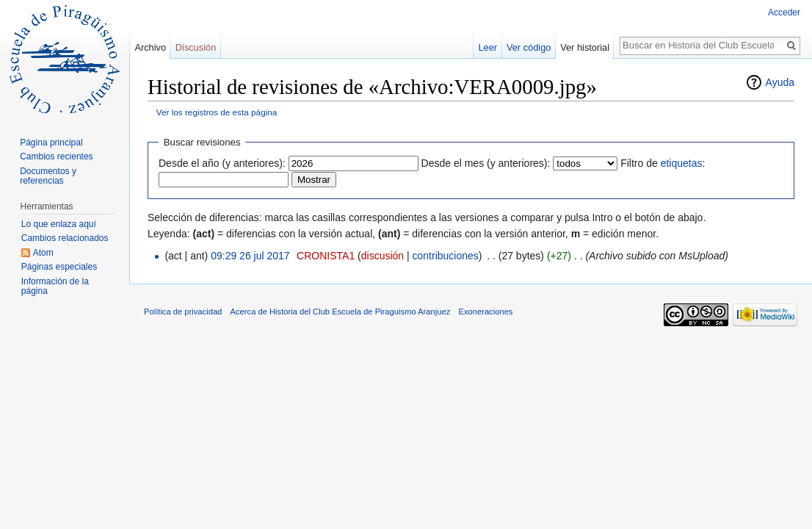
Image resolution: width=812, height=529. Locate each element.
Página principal (51, 143)
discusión (383, 256)
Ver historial (585, 47)
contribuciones (446, 256)
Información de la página (55, 287)
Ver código (529, 47)
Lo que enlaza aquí (59, 224)
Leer (488, 47)
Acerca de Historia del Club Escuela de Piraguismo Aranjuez (341, 312)
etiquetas (682, 163)
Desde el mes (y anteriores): (486, 163)
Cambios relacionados (65, 238)
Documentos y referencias (48, 176)
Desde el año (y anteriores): (222, 163)
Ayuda (780, 82)
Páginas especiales (59, 267)
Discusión (196, 47)
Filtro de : (663, 163)
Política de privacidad (183, 312)
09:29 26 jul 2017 (250, 256)
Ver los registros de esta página (217, 112)
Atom (43, 253)
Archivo (150, 47)
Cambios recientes (56, 156)
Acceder (784, 12)
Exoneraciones (485, 312)
